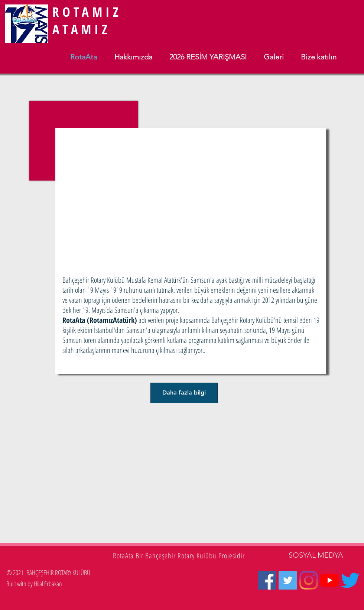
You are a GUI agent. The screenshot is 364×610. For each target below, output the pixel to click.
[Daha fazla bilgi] (184, 393)
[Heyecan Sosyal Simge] (288, 580)
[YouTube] (329, 580)
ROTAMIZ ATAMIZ (87, 20)
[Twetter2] (350, 580)
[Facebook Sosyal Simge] (267, 580)
